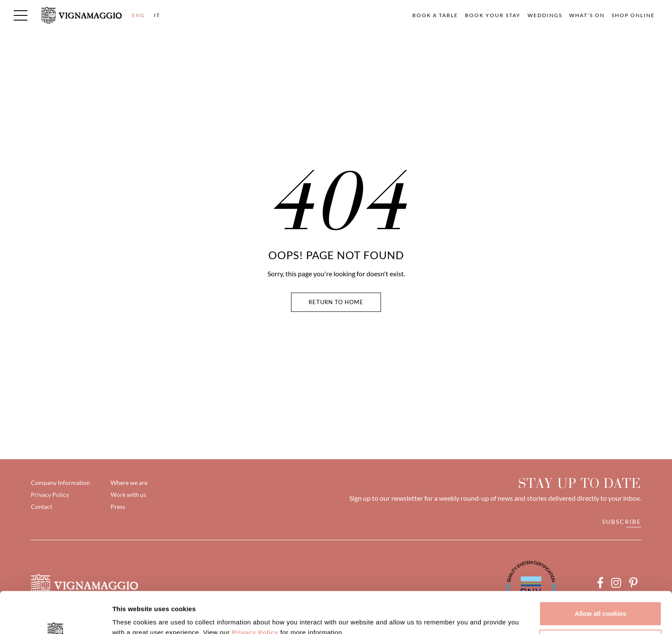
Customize (601, 603)
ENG (139, 15)
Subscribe (622, 522)
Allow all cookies (601, 575)
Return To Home (336, 302)
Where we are (129, 483)
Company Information (60, 483)
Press (118, 507)
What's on (587, 15)
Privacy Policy (255, 594)
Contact (42, 507)
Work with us (128, 495)
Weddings (545, 15)
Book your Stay (493, 15)
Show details (132, 617)
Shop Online (633, 15)
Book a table (435, 15)
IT (157, 15)
